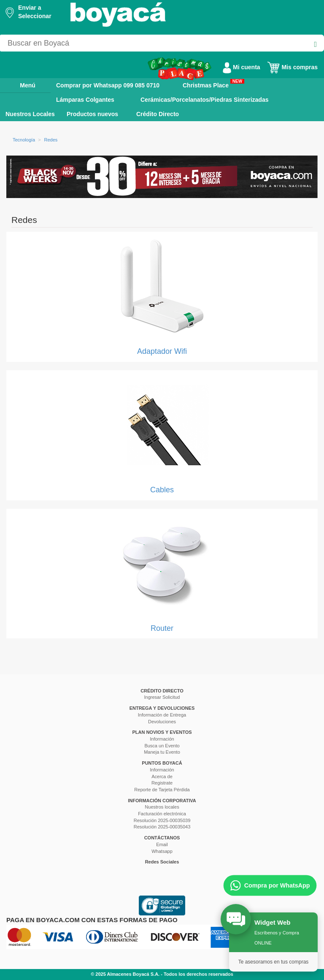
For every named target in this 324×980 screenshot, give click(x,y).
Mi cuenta (241, 67)
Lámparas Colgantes (85, 100)
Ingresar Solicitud (162, 697)
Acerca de (162, 776)
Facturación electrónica (162, 814)
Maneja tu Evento (162, 752)
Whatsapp (162, 851)
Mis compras (292, 67)
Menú (22, 85)
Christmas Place (213, 84)
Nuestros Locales (30, 114)
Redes (51, 140)
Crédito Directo (158, 114)
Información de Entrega (162, 715)
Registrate (162, 783)
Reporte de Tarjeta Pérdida (162, 790)
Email (162, 844)
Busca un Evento (162, 746)
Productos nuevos (92, 114)
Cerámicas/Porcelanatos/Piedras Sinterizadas (204, 100)
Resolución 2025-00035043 (162, 827)
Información (162, 739)
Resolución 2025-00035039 (162, 820)
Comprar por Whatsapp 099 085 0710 (108, 85)
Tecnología (24, 140)
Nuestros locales (162, 807)
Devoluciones (162, 722)
